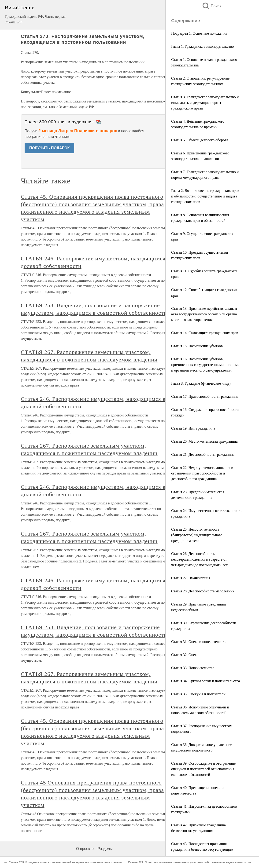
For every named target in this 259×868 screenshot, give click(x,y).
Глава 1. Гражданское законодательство (202, 46)
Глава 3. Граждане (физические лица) (201, 383)
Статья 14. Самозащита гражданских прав (205, 333)
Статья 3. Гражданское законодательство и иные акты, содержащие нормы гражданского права (205, 103)
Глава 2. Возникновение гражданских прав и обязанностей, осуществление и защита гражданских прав (205, 196)
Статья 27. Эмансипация (191, 578)
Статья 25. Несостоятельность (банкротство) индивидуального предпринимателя (197, 535)
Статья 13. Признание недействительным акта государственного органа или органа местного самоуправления (204, 314)
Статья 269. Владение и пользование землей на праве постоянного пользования (65, 862)
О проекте (85, 849)
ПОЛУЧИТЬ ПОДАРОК (50, 148)
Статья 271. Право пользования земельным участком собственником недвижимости (187, 862)
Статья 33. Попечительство (193, 668)
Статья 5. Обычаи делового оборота (200, 140)
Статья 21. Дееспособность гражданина (203, 454)
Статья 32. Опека (185, 655)
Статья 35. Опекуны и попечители (198, 694)
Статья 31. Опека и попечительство (199, 642)
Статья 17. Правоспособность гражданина (205, 396)
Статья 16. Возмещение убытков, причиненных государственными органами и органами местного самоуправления (205, 365)
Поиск (211, 6)
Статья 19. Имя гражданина (193, 428)
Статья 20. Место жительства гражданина (204, 441)
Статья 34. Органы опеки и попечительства (205, 681)
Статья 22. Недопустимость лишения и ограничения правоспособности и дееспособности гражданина (202, 473)
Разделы (105, 849)
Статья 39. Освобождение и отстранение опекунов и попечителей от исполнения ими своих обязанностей (203, 769)
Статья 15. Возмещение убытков (197, 346)
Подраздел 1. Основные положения (199, 33)
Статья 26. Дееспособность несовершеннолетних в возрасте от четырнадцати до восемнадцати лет (199, 559)
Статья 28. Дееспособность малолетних (203, 591)
